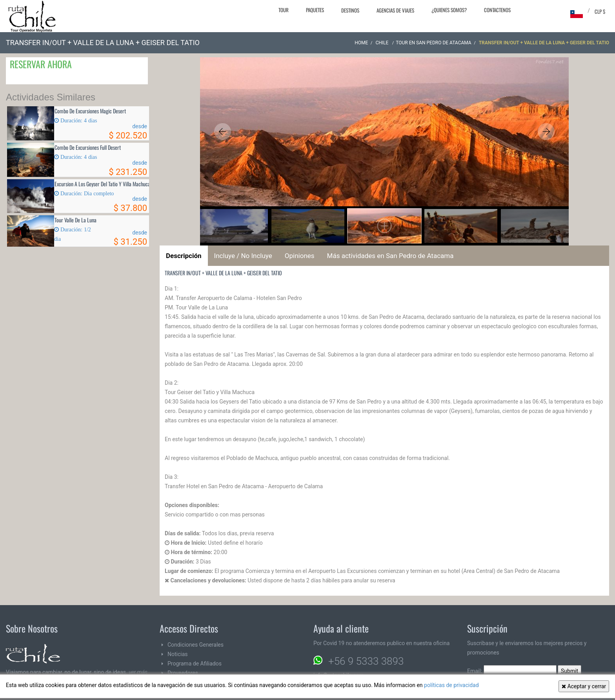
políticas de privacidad (451, 685)
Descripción (184, 256)
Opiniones (300, 256)
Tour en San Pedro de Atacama (433, 43)
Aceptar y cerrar (584, 686)
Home (361, 43)
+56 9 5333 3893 (366, 661)
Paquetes (315, 10)
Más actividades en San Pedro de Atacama (390, 256)
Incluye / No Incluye (243, 256)
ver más (138, 672)
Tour (284, 10)
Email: (512, 671)
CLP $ (600, 11)
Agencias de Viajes (395, 10)
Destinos (350, 10)
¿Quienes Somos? (449, 10)
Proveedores (183, 673)
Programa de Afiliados (195, 664)
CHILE (382, 43)
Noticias (178, 654)
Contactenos (497, 10)
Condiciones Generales (196, 645)
